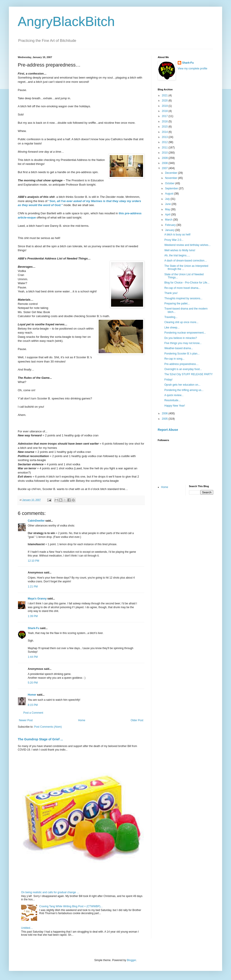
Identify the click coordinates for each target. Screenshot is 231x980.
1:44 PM (33, 657)
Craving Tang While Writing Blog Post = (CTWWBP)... (71, 906)
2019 (165, 106)
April (168, 215)
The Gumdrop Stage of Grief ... (40, 739)
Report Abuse (168, 430)
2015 (165, 127)
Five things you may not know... (183, 343)
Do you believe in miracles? (181, 338)
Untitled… (27, 928)
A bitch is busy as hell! (177, 235)
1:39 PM (33, 616)
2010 (165, 153)
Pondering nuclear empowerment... (185, 333)
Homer (32, 695)
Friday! (168, 380)
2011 (165, 148)
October (170, 183)
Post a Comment (33, 713)
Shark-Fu (34, 628)
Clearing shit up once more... (181, 322)
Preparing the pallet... (177, 304)
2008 (165, 163)
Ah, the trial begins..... (177, 255)
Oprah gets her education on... (182, 385)
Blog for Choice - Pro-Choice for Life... (187, 283)
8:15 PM (33, 705)
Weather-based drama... (179, 348)
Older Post (137, 720)
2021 (165, 95)
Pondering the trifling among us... (184, 390)
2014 (165, 132)
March (169, 220)
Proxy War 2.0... (174, 240)
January (170, 230)
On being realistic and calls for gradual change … (50, 892)
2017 (165, 116)
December (172, 173)
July (168, 199)
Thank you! (171, 293)
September (172, 188)
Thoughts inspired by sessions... (183, 298)
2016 (165, 121)
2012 (165, 142)
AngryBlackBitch (66, 21)
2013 (165, 137)
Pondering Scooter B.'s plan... (182, 354)
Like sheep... (172, 328)
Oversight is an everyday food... (183, 369)
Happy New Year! (175, 406)
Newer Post (26, 720)
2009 (165, 158)
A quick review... (174, 395)
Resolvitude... (172, 400)
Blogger (131, 960)
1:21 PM (33, 587)
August (170, 194)
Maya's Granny (37, 599)
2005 (165, 419)
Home (82, 720)
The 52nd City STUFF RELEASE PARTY (189, 374)
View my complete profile (192, 69)
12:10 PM (33, 561)
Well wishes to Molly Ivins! (180, 250)
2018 (165, 111)
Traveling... (171, 317)
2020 (165, 101)
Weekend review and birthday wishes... (187, 245)
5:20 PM (33, 683)
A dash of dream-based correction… (186, 261)
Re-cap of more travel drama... (182, 288)
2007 (165, 168)
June (168, 204)
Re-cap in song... (174, 359)
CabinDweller (36, 521)
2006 (165, 413)
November (172, 178)
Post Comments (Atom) (48, 727)
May (168, 209)
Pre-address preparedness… (181, 364)
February (171, 225)
